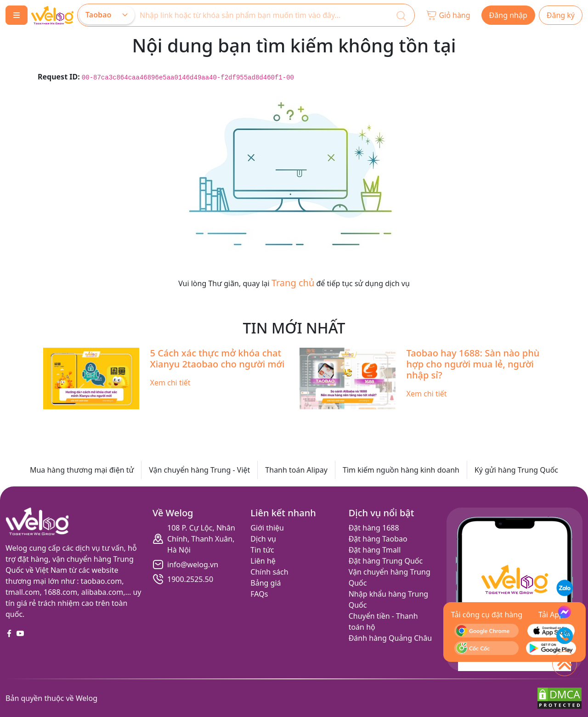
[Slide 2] (236, 419)
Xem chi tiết (170, 383)
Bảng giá (266, 583)
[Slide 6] (302, 419)
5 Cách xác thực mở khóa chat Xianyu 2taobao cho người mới (218, 358)
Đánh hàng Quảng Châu (390, 638)
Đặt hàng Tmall (375, 550)
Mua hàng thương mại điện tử (82, 470)
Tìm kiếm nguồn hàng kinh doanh (401, 470)
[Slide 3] (253, 419)
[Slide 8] (335, 419)
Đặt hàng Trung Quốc (386, 561)
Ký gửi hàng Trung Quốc (516, 470)
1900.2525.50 (190, 579)
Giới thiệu (267, 528)
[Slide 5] (286, 419)
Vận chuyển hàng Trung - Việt (199, 470)
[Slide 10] (368, 419)
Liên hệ (263, 561)
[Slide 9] (352, 419)
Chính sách (269, 572)
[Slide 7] (319, 419)
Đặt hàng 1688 (374, 528)
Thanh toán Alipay (296, 470)
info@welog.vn (193, 565)
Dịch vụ (263, 539)
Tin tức (262, 550)
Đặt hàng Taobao (378, 539)
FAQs (259, 594)
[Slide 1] (220, 419)
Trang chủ (293, 283)
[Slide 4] (269, 419)
